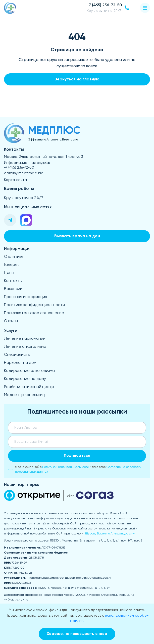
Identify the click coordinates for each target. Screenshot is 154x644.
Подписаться (77, 456)
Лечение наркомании (25, 339)
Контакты (13, 281)
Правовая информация (25, 297)
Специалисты (17, 355)
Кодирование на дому (25, 379)
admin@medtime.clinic (23, 173)
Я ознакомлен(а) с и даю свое (74, 469)
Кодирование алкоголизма (29, 371)
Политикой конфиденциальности (65, 467)
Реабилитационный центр (29, 387)
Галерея (12, 265)
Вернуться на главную (77, 79)
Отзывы (11, 321)
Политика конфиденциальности (34, 305)
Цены (9, 273)
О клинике (14, 257)
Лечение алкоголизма (25, 347)
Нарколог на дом (20, 363)
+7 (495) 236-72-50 (19, 168)
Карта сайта (15, 180)
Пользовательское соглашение (34, 313)
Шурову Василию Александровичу (110, 534)
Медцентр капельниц (24, 395)
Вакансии (13, 289)
